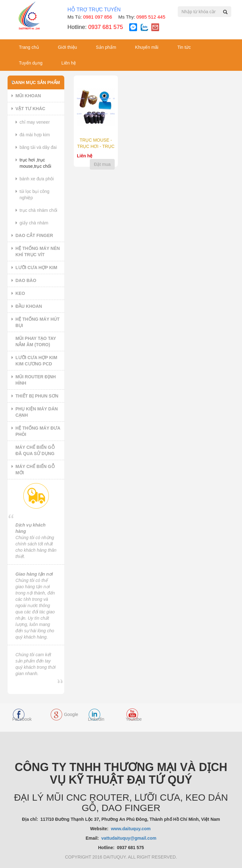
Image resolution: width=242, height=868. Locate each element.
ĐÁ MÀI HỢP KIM (35, 135)
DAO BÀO (26, 280)
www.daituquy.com (131, 829)
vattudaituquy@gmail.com (129, 838)
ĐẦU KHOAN (29, 306)
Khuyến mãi (147, 47)
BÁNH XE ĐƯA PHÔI (37, 179)
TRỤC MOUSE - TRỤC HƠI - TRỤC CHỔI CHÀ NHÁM (96, 146)
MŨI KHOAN (28, 96)
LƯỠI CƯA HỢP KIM (36, 268)
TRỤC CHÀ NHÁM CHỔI (38, 210)
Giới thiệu (68, 47)
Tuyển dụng (31, 63)
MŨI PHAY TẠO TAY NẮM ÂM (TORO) (36, 341)
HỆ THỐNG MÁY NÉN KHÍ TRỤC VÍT (38, 251)
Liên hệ (69, 63)
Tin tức (184, 47)
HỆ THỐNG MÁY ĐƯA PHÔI (38, 431)
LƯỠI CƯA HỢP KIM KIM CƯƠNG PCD (36, 361)
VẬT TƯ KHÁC (30, 109)
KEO (20, 293)
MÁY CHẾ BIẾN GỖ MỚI (35, 470)
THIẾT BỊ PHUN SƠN (37, 396)
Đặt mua (102, 164)
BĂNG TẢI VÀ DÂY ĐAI (38, 147)
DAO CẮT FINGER (34, 235)
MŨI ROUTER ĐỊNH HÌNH (36, 380)
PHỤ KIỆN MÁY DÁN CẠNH (37, 412)
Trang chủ (29, 47)
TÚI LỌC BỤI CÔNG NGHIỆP (35, 194)
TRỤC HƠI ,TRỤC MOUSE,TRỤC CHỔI (35, 163)
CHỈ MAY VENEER (35, 122)
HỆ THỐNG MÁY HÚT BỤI (37, 322)
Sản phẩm (106, 47)
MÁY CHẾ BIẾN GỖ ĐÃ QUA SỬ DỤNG (35, 450)
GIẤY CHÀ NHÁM (34, 223)
